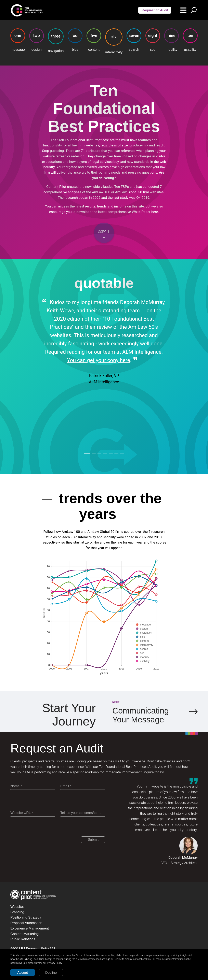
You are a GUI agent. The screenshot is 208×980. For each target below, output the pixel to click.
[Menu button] (183, 10)
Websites (17, 907)
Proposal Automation (26, 923)
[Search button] (194, 10)
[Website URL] (33, 813)
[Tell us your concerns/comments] (83, 813)
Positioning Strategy (26, 917)
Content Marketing (24, 934)
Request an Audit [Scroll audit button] (155, 10)
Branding (17, 912)
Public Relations (23, 939)
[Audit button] (155, 10)
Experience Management (30, 928)
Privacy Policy (55, 963)
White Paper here (145, 212)
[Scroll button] (104, 233)
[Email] (83, 786)
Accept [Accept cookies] (23, 973)
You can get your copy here (98, 360)
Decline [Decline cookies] (51, 973)
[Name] (33, 786)
